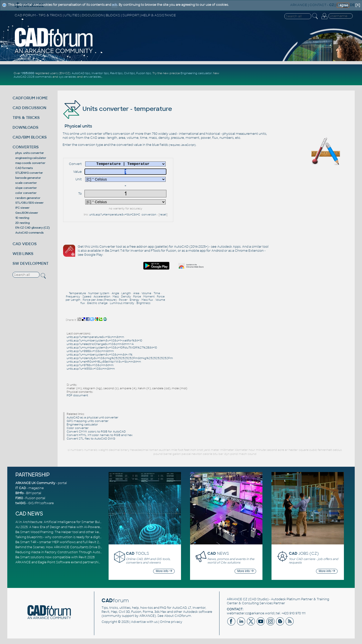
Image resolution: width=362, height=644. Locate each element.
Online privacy (171, 622)
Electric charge (97, 303)
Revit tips (116, 73)
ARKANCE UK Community (35, 483)
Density (126, 297)
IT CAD (21, 488)
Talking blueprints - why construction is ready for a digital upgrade (66, 537)
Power (123, 300)
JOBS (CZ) (304, 553)
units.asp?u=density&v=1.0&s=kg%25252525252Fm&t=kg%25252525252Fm (120, 358)
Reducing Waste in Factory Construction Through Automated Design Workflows (77, 552)
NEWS (218, 553)
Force (137, 297)
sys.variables (68, 77)
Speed (87, 297)
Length (126, 293)
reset (163, 215)
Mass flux (147, 300)
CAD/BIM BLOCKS (30, 137)
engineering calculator (31, 158)
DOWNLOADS (26, 127)
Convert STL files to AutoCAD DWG (91, 439)
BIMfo (19, 493)
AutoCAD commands (29, 233)
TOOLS (138, 553)
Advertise (138, 622)
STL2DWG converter (29, 173)
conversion (149, 215)
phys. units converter (30, 153)
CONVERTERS (26, 147)
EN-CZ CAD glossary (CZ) (32, 228)
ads (115, 5)
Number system (99, 293)
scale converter (26, 183)
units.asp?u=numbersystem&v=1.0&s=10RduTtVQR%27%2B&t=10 (112, 348)
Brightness (143, 303)
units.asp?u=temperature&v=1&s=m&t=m (95, 337)
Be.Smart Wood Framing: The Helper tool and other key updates (65, 532)
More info (164, 571)
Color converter (78, 428)
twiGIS (20, 503)
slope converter (26, 188)
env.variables (92, 77)
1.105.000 (28, 73)
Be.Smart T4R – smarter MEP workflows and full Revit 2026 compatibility (71, 542)
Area (136, 293)
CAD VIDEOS (25, 244)
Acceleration (102, 297)
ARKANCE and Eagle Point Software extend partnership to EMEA (65, 562)
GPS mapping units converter (88, 421)
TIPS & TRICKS (26, 118)
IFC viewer (22, 208)
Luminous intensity (122, 303)
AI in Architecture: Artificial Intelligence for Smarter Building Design (67, 522)
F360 (19, 498)
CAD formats (24, 168)
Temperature (77, 293)
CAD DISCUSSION (29, 108)
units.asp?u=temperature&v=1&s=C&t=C (115, 215)
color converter (26, 193)
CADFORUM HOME (30, 98)
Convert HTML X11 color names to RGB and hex (100, 435)
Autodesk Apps (229, 247)
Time (157, 293)
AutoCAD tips (81, 73)
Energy (134, 300)
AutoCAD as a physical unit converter (93, 417)
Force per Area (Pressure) (100, 300)
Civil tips (129, 73)
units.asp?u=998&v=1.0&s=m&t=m (90, 351)
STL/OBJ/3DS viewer (30, 203)
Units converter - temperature (117, 109)
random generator (28, 198)
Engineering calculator (196, 73)
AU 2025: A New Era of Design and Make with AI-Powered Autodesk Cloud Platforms (79, 527)
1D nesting (22, 218)
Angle (115, 293)
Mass (116, 297)
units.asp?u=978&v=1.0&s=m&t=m (90, 365)
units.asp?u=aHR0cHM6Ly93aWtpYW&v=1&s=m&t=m (104, 362)
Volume (146, 293)
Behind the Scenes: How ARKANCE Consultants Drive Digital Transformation (74, 547)
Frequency (73, 297)
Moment (149, 297)
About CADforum (178, 616)
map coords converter (30, 163)
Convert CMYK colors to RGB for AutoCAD (96, 432)
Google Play (93, 255)
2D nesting (22, 223)
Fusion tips (144, 73)
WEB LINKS (23, 254)
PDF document (77, 395)
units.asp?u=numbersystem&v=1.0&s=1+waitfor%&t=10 (104, 340)
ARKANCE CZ (237, 599)
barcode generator (28, 178)
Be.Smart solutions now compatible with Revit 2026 (55, 557)
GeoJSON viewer (27, 213)
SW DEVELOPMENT (31, 263)
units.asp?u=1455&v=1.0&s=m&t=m (91, 369)
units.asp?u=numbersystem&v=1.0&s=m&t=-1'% (100, 355)
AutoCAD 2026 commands (33, 77)
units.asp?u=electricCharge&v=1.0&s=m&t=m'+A (100, 344)
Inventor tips (100, 73)
